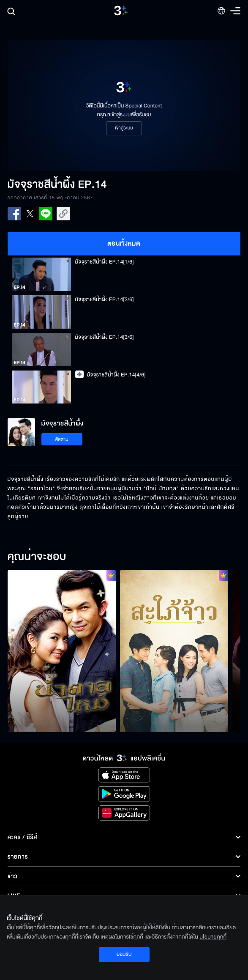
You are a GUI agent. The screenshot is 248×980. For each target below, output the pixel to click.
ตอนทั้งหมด (124, 244)
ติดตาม (62, 439)
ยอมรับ (124, 954)
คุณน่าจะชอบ (37, 557)
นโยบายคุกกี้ (213, 937)
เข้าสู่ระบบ (124, 128)
